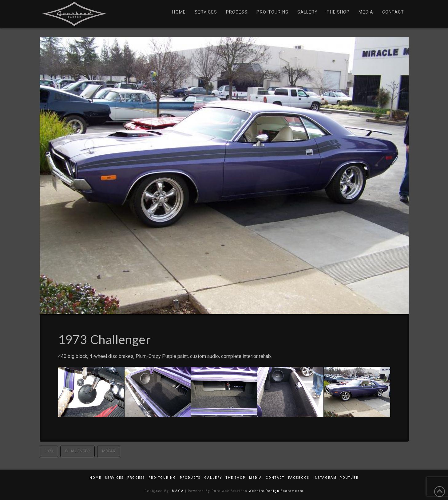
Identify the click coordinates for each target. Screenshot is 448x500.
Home (95, 478)
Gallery (213, 478)
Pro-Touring (162, 478)
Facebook (299, 478)
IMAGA (177, 491)
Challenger (77, 451)
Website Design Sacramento (276, 491)
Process (136, 478)
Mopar (109, 451)
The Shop (236, 478)
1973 (49, 451)
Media (256, 478)
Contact (275, 478)
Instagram (325, 478)
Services (114, 478)
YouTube (349, 478)
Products (190, 478)
